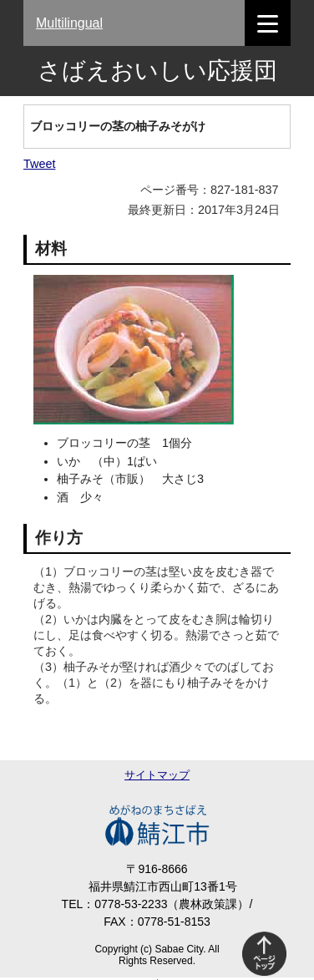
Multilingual (69, 23)
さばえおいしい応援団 (157, 71)
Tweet (39, 164)
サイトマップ (157, 775)
